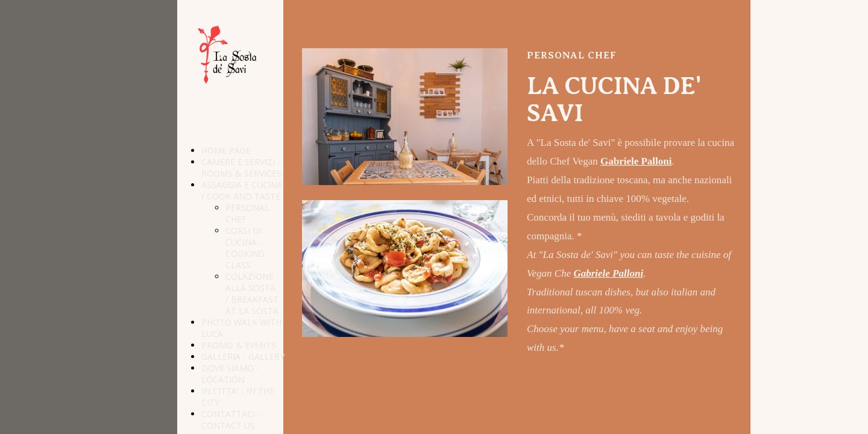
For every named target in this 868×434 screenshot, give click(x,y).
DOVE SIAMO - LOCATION (230, 374)
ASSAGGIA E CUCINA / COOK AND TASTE (242, 190)
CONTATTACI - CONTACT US (231, 420)
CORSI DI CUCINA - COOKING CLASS (245, 248)
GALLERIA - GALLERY (243, 357)
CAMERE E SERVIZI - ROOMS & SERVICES (241, 168)
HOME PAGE (226, 150)
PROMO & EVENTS (239, 345)
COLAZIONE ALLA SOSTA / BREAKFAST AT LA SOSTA (252, 294)
